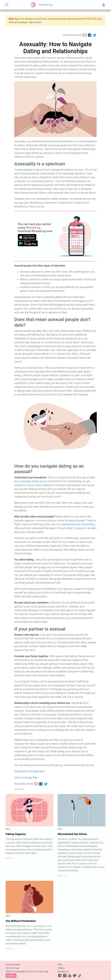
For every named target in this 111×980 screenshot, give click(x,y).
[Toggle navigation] (7, 5)
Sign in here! (35, 22)
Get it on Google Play (26, 778)
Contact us (63, 971)
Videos (61, 968)
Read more (10, 858)
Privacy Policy (13, 965)
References (19, 789)
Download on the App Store (29, 771)
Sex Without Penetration (21, 921)
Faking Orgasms (16, 834)
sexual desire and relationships (78, 524)
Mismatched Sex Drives (72, 834)
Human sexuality (24, 170)
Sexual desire (79, 703)
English (10, 975)
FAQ (60, 965)
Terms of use (12, 968)
